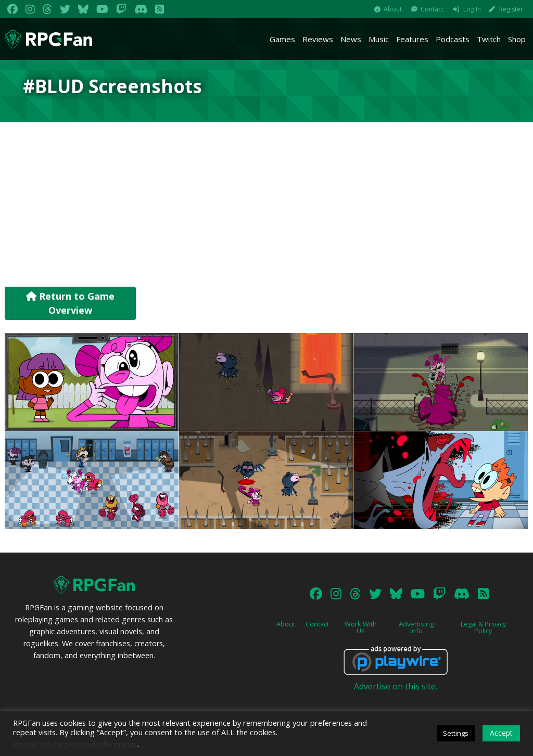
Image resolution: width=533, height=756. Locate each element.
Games (282, 39)
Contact (432, 9)
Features (412, 39)
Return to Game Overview (70, 303)
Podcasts (453, 39)
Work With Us (361, 627)
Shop (517, 39)
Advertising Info (416, 627)
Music (379, 39)
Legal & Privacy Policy (483, 627)
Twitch (489, 39)
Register (511, 9)
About (393, 9)
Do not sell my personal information (75, 744)
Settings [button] (456, 733)
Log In (472, 9)
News (351, 39)
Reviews (318, 39)
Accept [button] (501, 733)
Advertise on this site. (396, 686)
